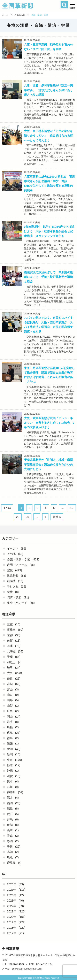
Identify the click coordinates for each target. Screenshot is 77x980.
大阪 (10, 673)
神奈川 (11, 792)
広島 (10, 733)
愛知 (10, 749)
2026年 (12, 884)
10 (72, 508)
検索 (64, 5)
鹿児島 (11, 863)
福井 (10, 798)
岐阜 (10, 711)
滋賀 (10, 776)
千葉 (10, 657)
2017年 (12, 933)
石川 (10, 787)
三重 (10, 624)
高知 (10, 852)
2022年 (12, 906)
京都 (10, 635)
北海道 (11, 651)
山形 (10, 700)
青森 (10, 836)
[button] (72, 6)
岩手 (10, 722)
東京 (10, 760)
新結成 (11, 581)
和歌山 (11, 662)
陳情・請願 (14, 597)
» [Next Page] (45, 517)
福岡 (10, 803)
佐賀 (10, 641)
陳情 (10, 592)
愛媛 (10, 743)
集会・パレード (17, 603)
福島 (10, 809)
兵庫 (10, 646)
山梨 (10, 706)
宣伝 (10, 570)
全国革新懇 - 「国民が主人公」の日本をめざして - (33, 6)
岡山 (10, 717)
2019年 (12, 922)
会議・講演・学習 (18, 559)
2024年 (12, 895)
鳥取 (10, 857)
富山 (10, 689)
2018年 (12, 928)
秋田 (10, 814)
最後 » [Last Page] (57, 517)
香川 (10, 847)
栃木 (10, 765)
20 (18, 517)
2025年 (12, 890)
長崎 (10, 830)
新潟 (10, 754)
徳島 (10, 738)
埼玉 (10, 668)
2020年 (12, 917)
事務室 (11, 630)
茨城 (10, 825)
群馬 (10, 819)
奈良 (10, 679)
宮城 (10, 684)
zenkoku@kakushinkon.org (27, 969)
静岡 (10, 841)
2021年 (12, 911)
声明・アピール (17, 565)
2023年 (12, 901)
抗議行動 (13, 576)
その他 (11, 554)
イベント (13, 549)
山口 (10, 695)
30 (28, 517)
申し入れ (13, 587)
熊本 (10, 781)
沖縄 (10, 771)
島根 (10, 727)
